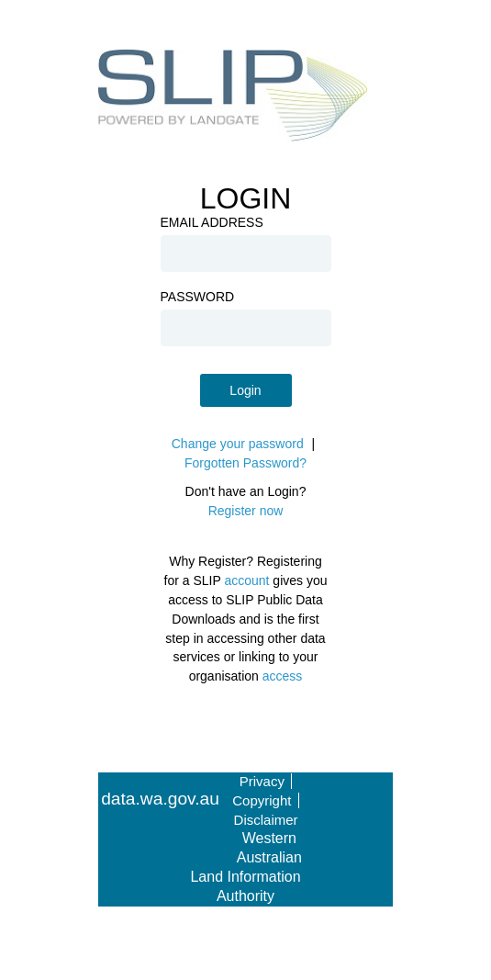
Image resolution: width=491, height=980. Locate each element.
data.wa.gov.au (160, 799)
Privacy (262, 781)
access (283, 676)
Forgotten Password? (245, 463)
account (246, 580)
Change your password (238, 444)
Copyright (262, 800)
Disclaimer (266, 820)
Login (245, 390)
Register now (246, 511)
